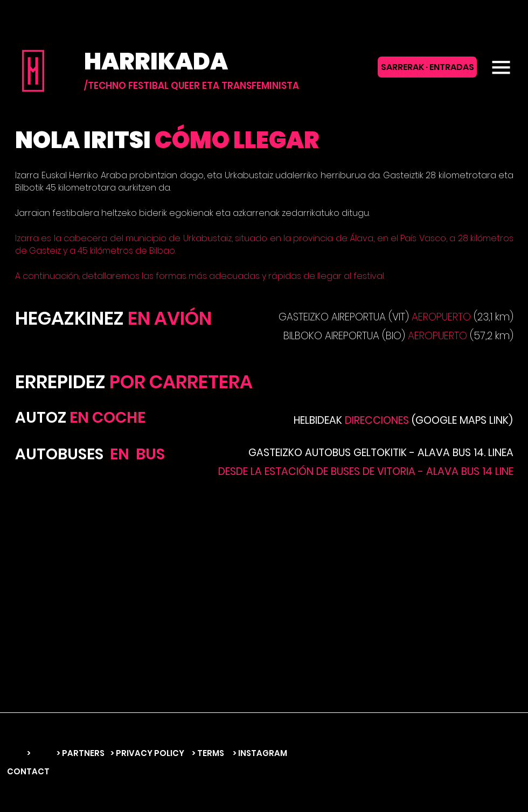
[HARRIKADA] (214, 62)
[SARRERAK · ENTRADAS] (427, 67)
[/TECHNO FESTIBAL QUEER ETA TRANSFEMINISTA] (192, 86)
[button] (501, 67)
